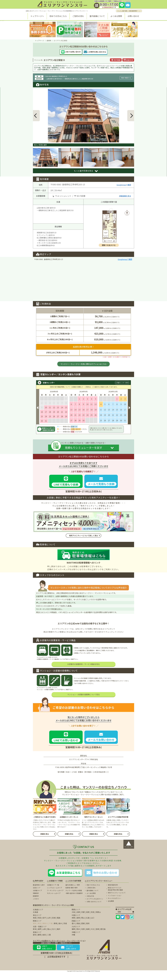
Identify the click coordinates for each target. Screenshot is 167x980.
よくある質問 (116, 16)
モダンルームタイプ (54, 901)
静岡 (39, 943)
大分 (93, 937)
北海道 (35, 920)
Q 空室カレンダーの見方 (122, 383)
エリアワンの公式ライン (95, 907)
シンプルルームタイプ (54, 896)
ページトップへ (129, 852)
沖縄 (73, 943)
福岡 (73, 937)
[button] (36, 116)
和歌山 (98, 920)
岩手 (44, 926)
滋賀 (88, 920)
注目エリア (37, 896)
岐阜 (44, 943)
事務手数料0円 (113, 893)
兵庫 (78, 920)
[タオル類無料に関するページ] (97, 29)
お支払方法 (90, 904)
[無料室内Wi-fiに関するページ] (124, 29)
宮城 (54, 926)
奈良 (93, 920)
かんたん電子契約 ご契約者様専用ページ (129, 11)
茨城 (65, 931)
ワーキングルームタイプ (55, 899)
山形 (49, 926)
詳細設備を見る (125, 196)
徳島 (78, 931)
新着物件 (36, 904)
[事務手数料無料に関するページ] (43, 29)
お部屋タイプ (37, 899)
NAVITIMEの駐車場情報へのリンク (83, 563)
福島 (59, 926)
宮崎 (97, 937)
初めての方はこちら (58, 16)
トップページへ (37, 16)
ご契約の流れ (78, 16)
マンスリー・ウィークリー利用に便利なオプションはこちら (83, 364)
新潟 (35, 937)
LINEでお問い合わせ (44, 955)
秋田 (39, 926)
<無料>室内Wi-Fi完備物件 (74, 901)
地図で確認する (126, 78)
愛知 (35, 943)
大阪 (73, 920)
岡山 (83, 926)
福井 (59, 937)
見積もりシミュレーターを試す (83, 448)
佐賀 (83, 937)
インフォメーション (115, 904)
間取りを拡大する (109, 245)
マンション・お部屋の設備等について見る (83, 703)
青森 (35, 926)
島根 (78, 926)
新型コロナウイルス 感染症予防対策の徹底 (115, 897)
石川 (54, 937)
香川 (73, 931)
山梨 (44, 937)
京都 (83, 920)
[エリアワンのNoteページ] (132, 925)
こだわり (36, 907)
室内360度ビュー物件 (73, 893)
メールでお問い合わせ (68, 955)
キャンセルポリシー (115, 906)
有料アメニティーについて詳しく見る (83, 536)
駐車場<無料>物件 (72, 896)
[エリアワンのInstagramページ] (127, 925)
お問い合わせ (133, 16)
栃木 (60, 931)
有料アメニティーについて (117, 901)
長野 (39, 937)
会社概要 (111, 909)
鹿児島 (103, 937)
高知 (88, 931)
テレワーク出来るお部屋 (74, 899)
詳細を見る (45, 842)
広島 (88, 926)
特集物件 (36, 901)
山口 (93, 926)
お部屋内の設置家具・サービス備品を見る (83, 672)
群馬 (55, 931)
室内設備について (97, 16)
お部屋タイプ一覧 (53, 893)
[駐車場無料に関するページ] (70, 29)
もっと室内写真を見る (83, 171)
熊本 (78, 937)
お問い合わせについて (94, 910)
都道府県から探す (39, 893)
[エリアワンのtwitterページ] (122, 925)
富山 (49, 937)
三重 (49, 943)
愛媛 (83, 931)
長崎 (88, 937)
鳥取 (73, 926)
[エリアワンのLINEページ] (118, 925)
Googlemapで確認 (124, 185)
